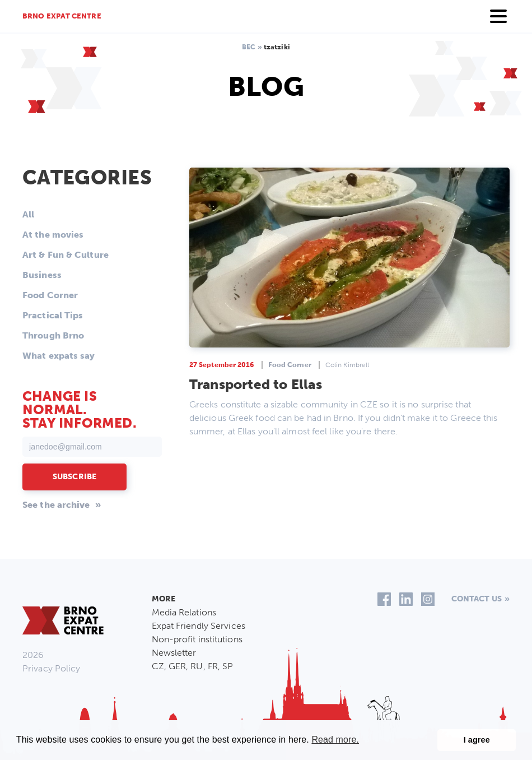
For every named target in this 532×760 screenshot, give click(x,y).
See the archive (56, 505)
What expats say (59, 356)
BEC (249, 47)
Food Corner (50, 295)
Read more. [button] (335, 740)
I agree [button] (477, 740)
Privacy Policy (51, 668)
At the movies (53, 235)
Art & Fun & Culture (66, 255)
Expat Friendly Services (199, 626)
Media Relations (184, 612)
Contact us (477, 599)
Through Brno (53, 335)
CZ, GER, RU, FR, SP (193, 666)
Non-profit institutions (197, 639)
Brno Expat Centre (62, 16)
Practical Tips (53, 315)
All (28, 214)
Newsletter (174, 653)
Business (42, 275)
